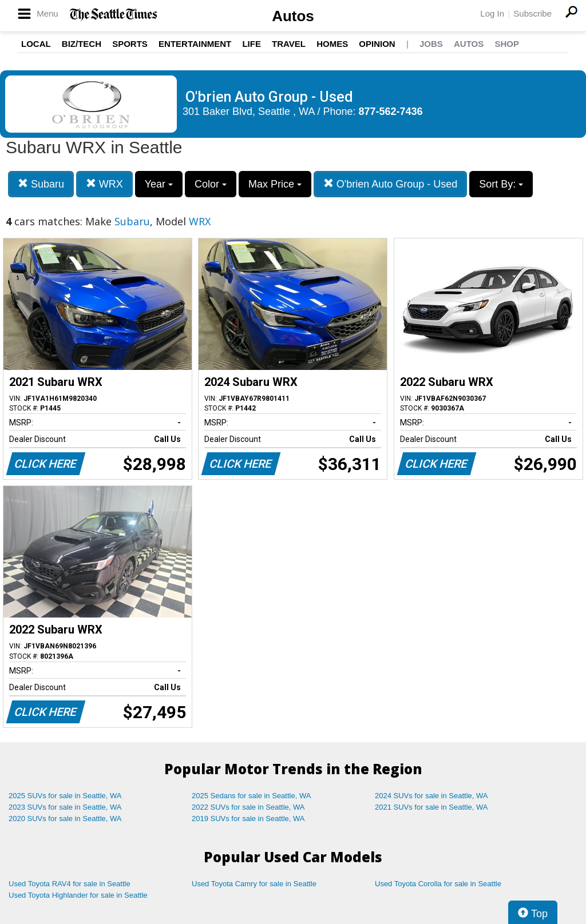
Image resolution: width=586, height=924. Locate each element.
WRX (104, 184)
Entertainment (195, 44)
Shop (507, 44)
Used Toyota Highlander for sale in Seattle (78, 895)
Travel (289, 44)
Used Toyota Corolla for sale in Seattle (438, 884)
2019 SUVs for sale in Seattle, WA (248, 819)
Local (36, 44)
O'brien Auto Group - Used (391, 184)
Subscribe (532, 13)
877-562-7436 (391, 111)
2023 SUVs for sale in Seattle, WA (65, 807)
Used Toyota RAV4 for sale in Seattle (70, 884)
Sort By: (501, 184)
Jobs (431, 44)
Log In (492, 13)
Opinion (377, 44)
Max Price (275, 184)
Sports (130, 44)
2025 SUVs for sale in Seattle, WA (65, 796)
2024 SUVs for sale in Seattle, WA (431, 796)
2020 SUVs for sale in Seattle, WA (65, 819)
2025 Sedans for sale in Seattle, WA (251, 796)
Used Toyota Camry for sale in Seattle (254, 884)
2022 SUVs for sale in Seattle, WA (248, 807)
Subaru (41, 184)
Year (159, 184)
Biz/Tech (82, 44)
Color (211, 184)
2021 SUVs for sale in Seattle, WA (431, 807)
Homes (332, 44)
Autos (293, 16)
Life (252, 44)
